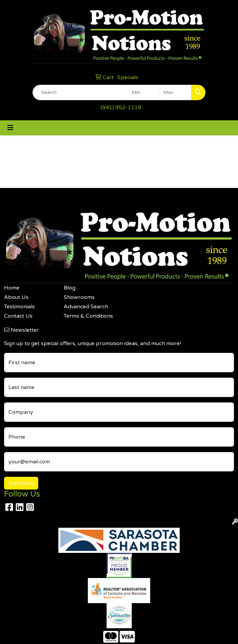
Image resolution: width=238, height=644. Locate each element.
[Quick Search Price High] (175, 92)
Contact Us (18, 316)
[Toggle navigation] (10, 128)
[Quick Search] (80, 92)
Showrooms (79, 297)
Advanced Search (86, 307)
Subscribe (21, 483)
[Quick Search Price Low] (144, 92)
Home (12, 288)
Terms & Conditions (88, 316)
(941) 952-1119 (121, 108)
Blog (70, 288)
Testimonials (19, 307)
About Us (16, 297)
